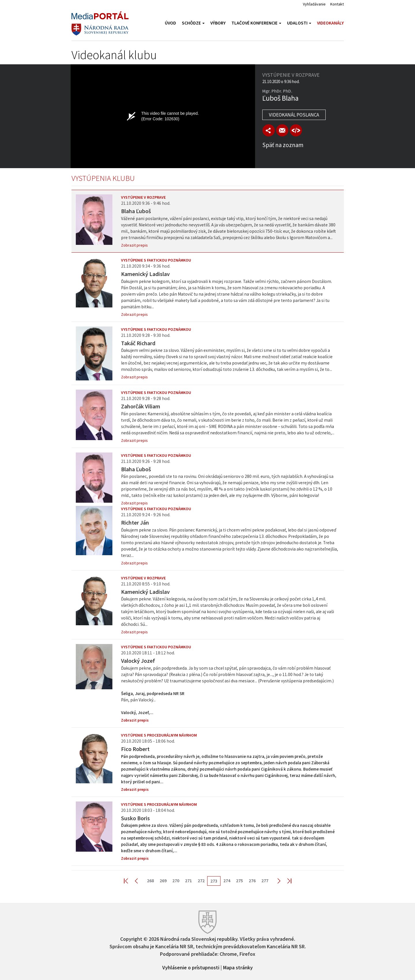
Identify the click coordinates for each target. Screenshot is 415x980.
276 (252, 881)
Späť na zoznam (283, 145)
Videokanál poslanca (294, 115)
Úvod (170, 23)
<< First (129, 881)
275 (239, 881)
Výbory (218, 23)
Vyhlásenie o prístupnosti (191, 967)
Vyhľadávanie (314, 4)
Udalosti (299, 23)
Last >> (286, 881)
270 (176, 881)
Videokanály (330, 23)
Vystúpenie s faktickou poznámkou (156, 260)
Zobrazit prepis (134, 245)
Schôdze (193, 23)
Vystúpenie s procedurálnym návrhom (159, 735)
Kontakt (337, 4)
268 (150, 881)
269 (163, 881)
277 (265, 881)
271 (188, 881)
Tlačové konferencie (256, 23)
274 (227, 881)
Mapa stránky (238, 967)
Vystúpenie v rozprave (143, 197)
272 (201, 881)
